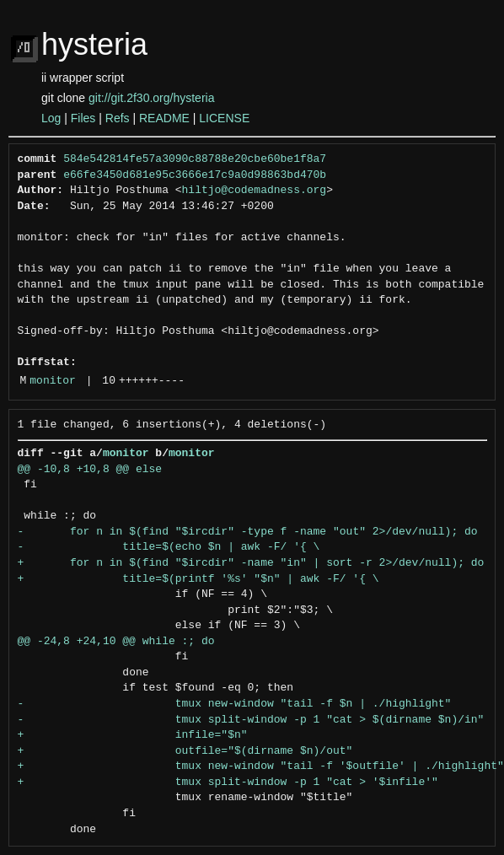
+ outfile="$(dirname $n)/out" (185, 751)
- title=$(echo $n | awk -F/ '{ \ (169, 547)
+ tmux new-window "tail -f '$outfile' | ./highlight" (261, 766)
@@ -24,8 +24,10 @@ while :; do (116, 642)
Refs (118, 118)
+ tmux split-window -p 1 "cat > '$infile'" (228, 782)
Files (83, 118)
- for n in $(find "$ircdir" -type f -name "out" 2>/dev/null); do (248, 532)
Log (51, 118)
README (164, 118)
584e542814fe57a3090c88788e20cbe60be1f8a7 (195, 159)
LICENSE (224, 118)
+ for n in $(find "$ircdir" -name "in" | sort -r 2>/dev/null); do (251, 563)
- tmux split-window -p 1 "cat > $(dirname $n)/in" (251, 720)
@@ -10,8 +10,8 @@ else (90, 470)
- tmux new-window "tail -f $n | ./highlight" (235, 704)
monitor (53, 381)
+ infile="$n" (133, 735)
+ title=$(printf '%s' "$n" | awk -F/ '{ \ (198, 579)
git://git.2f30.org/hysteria (151, 98)
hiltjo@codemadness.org (255, 191)
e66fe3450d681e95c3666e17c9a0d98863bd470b (195, 175)
